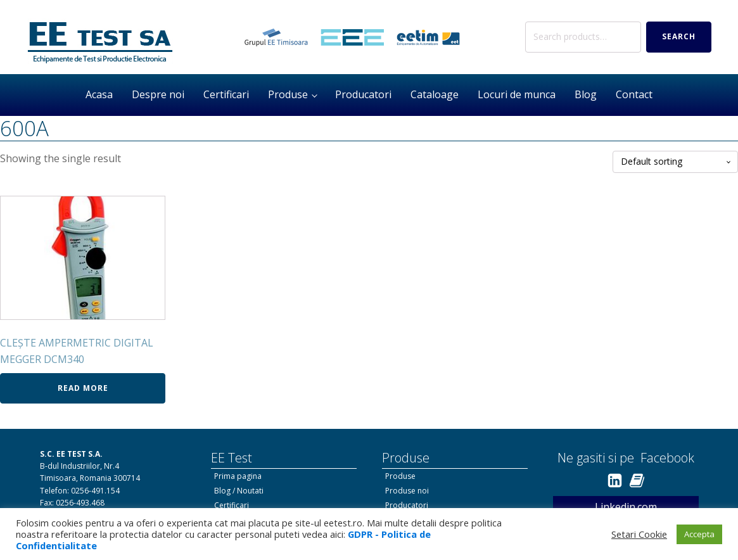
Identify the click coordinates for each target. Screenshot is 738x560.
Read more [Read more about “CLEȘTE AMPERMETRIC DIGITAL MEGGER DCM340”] (83, 388)
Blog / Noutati (239, 491)
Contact (634, 94)
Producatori (363, 94)
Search (679, 36)
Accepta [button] (699, 534)
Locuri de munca (517, 94)
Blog (586, 94)
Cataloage (435, 94)
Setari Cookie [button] (639, 534)
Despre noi (158, 94)
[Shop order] (675, 162)
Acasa (99, 94)
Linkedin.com (626, 507)
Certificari (226, 94)
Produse (288, 94)
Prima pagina (238, 476)
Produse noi (407, 491)
